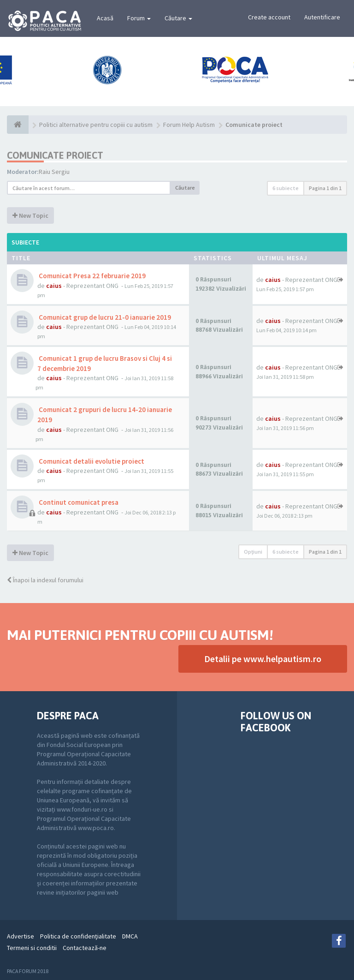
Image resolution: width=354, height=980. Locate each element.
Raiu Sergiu (54, 172)
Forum (139, 18)
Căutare (178, 18)
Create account (269, 17)
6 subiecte (286, 188)
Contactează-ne (85, 948)
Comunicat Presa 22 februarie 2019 (91, 276)
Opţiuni (253, 552)
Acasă (105, 18)
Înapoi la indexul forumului (45, 580)
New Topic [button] (30, 215)
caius (54, 286)
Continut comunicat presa (78, 502)
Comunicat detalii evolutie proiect (91, 461)
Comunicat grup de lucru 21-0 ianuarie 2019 (104, 317)
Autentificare (322, 17)
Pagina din (325, 188)
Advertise (21, 936)
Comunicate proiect (55, 155)
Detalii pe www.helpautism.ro (263, 659)
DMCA (130, 936)
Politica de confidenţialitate (78, 936)
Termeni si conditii (32, 948)
